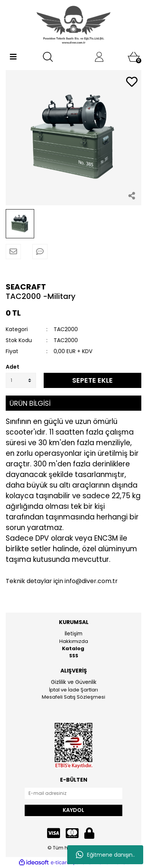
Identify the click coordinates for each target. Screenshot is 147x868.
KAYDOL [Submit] (73, 810)
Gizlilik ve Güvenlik (74, 682)
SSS (74, 656)
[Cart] (134, 57)
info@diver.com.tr (91, 581)
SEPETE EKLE (92, 380)
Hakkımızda (74, 641)
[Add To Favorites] (132, 82)
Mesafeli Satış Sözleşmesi (73, 697)
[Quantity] (21, 380)
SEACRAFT (26, 287)
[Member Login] (99, 57)
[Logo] (73, 25)
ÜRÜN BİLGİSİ (30, 403)
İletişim (73, 634)
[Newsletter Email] (73, 793)
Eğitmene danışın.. (105, 855)
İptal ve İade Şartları (73, 690)
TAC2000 (66, 329)
